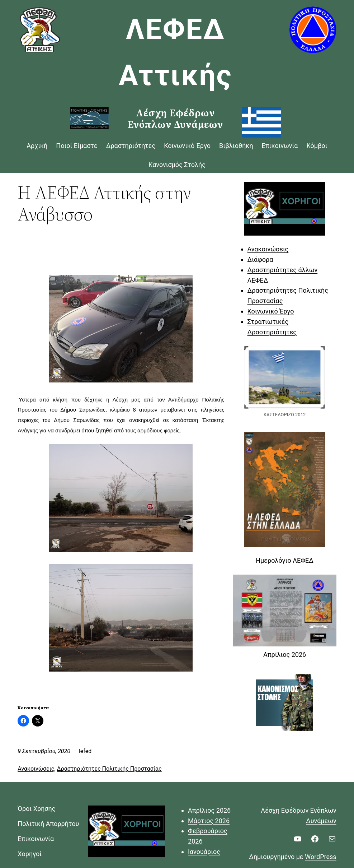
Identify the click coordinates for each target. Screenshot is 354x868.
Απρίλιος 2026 (285, 655)
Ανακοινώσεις (36, 769)
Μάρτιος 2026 (209, 821)
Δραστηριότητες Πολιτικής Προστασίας (109, 769)
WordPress (320, 857)
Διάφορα (260, 259)
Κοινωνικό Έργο (271, 311)
